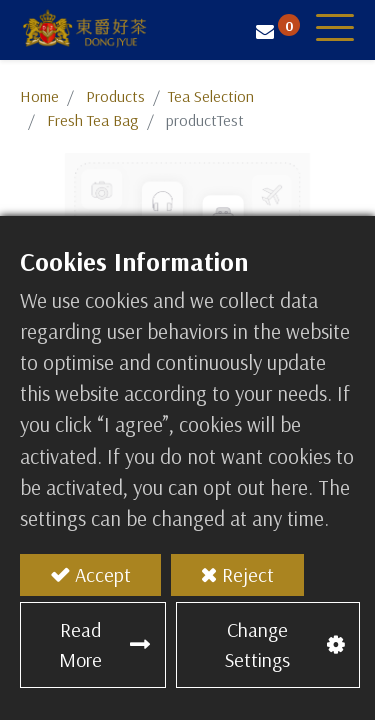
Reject (248, 574)
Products (115, 96)
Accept (103, 574)
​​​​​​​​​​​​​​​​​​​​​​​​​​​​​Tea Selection (211, 96)
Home (39, 96)
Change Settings (257, 644)
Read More (80, 644)
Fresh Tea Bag (93, 120)
